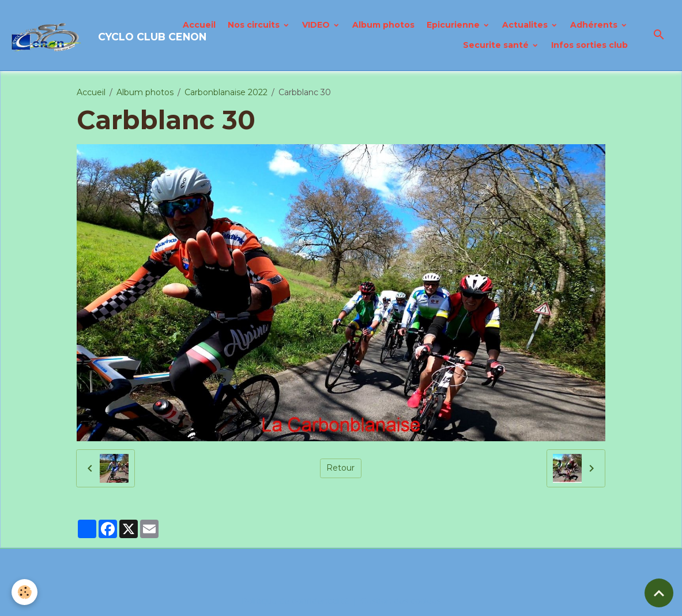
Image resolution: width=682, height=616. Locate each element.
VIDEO (317, 25)
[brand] (84, 35)
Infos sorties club (589, 45)
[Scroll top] (659, 593)
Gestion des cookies (401, 601)
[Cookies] (25, 592)
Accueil (199, 25)
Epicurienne (454, 25)
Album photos (383, 25)
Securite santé (497, 45)
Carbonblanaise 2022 (226, 92)
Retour (340, 468)
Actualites (526, 25)
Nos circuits (255, 25)
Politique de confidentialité (295, 601)
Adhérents (595, 25)
